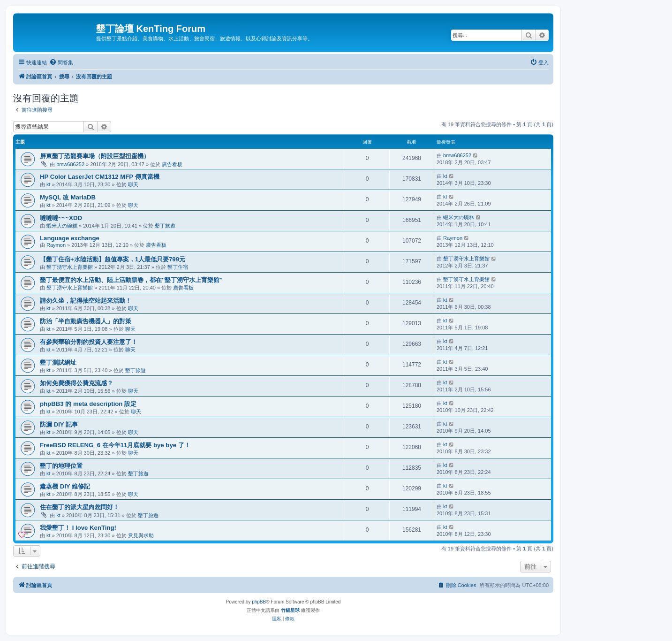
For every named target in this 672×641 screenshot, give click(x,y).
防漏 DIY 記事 (59, 424)
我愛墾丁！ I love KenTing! (78, 528)
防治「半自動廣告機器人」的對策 (86, 321)
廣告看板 (172, 164)
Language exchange (70, 238)
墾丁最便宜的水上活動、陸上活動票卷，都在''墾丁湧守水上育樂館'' (131, 280)
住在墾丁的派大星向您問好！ (79, 507)
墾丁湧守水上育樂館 (70, 267)
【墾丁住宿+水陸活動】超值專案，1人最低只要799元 (113, 259)
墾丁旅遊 (165, 226)
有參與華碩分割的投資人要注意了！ (89, 342)
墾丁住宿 (178, 267)
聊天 (133, 184)
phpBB (259, 602)
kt (49, 184)
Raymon (56, 245)
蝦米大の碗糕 (62, 226)
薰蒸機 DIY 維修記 (65, 486)
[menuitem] (61, 62)
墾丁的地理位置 (61, 466)
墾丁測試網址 (58, 362)
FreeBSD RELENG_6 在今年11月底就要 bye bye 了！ (115, 445)
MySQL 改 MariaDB (68, 197)
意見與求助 (141, 535)
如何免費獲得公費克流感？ (76, 383)
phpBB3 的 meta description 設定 (88, 404)
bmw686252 (70, 164)
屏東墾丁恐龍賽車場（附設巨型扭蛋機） (95, 156)
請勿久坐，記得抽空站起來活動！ (86, 301)
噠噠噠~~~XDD (61, 218)
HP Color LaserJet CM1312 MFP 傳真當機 (100, 177)
